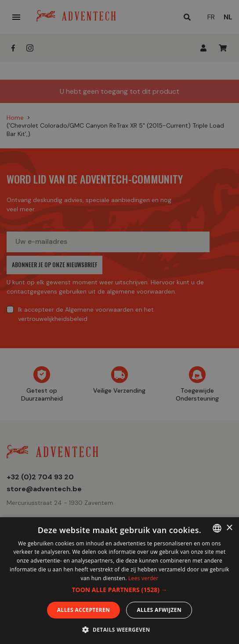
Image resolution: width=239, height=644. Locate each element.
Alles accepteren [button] (84, 610)
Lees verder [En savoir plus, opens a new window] (143, 578)
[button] (119, 590)
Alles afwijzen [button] (159, 610)
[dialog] (119, 322)
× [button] (229, 528)
